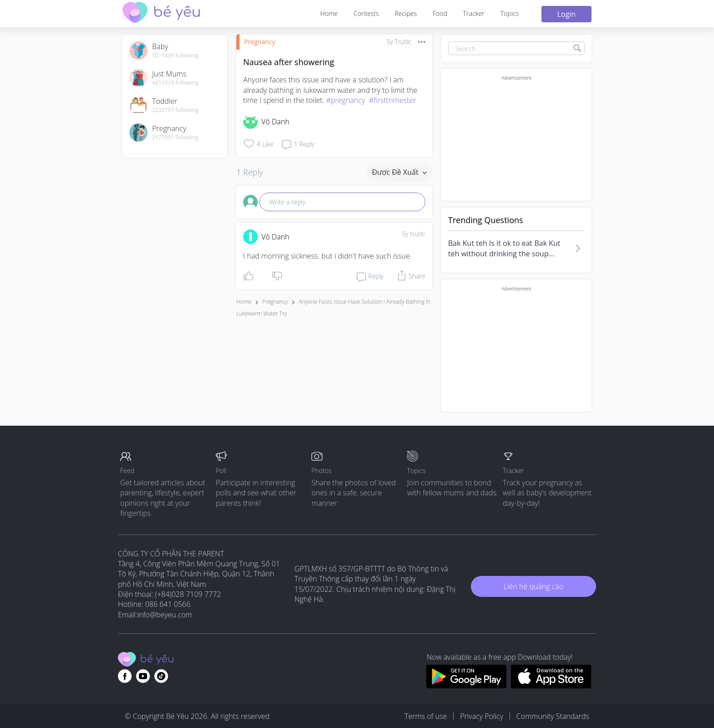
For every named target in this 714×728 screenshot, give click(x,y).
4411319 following (175, 83)
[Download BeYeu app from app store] (551, 686)
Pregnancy (260, 42)
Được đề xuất (399, 172)
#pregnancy (346, 100)
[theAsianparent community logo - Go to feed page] (161, 13)
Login (567, 14)
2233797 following (175, 110)
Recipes (406, 13)
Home (329, 13)
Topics (510, 13)
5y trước (413, 234)
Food (440, 13)
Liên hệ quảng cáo (533, 586)
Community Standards (553, 716)
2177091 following (175, 137)
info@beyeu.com (165, 615)
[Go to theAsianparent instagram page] (161, 676)
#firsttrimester (393, 100)
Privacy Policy (482, 716)
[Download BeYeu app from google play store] (466, 686)
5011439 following (175, 56)
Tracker (474, 13)
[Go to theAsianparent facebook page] (125, 676)
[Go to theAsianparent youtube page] (143, 676)
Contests (366, 13)
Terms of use (426, 716)
